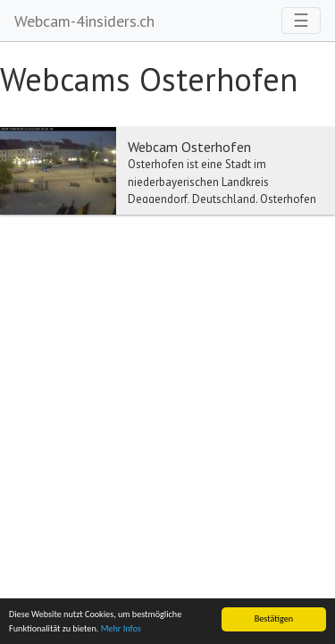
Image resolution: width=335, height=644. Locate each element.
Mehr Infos (121, 628)
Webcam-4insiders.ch (84, 21)
